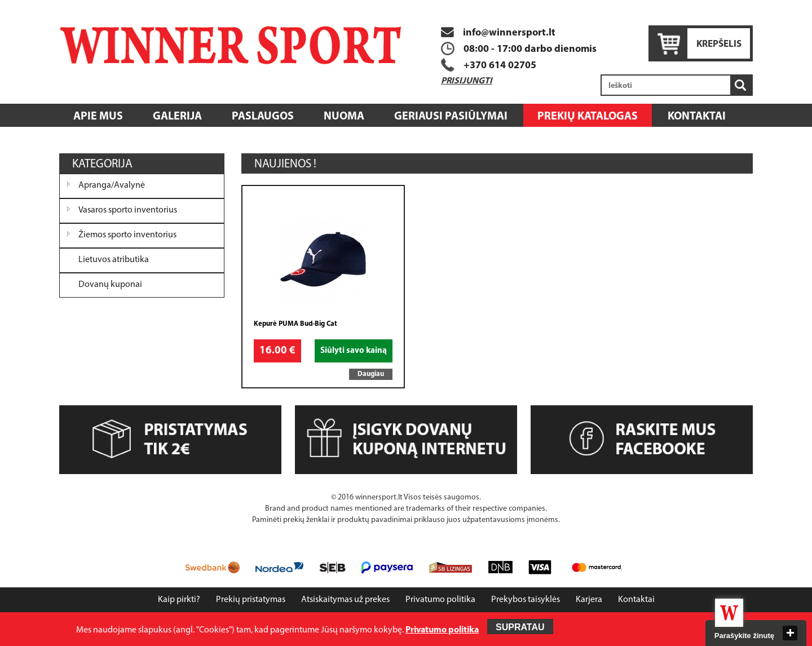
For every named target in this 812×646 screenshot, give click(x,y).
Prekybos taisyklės (526, 600)
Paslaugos (263, 117)
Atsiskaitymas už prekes (345, 600)
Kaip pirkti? (179, 600)
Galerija (177, 117)
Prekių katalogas (588, 117)
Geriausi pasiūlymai (451, 117)
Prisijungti (467, 81)
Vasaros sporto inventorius (128, 210)
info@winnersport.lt (498, 33)
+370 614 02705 (500, 66)
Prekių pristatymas (251, 600)
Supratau (520, 627)
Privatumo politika (440, 600)
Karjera (589, 600)
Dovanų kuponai (110, 285)
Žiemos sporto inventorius (127, 235)
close (790, 633)
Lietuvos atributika (114, 260)
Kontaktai (697, 117)
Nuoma (344, 117)
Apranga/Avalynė (112, 185)
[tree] (142, 236)
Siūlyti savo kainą (354, 351)
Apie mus (98, 117)
